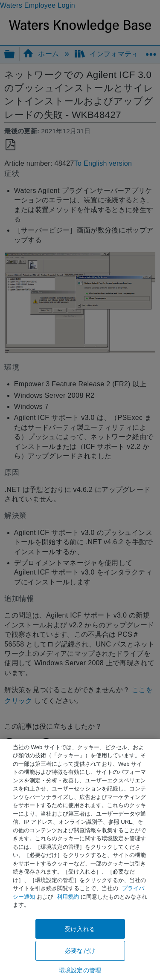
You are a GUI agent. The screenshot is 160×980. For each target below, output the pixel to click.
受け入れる (80, 929)
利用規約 (68, 897)
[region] (80, 859)
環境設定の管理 (80, 970)
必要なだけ (80, 951)
